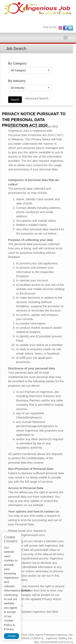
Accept (12, 636)
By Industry (17, 81)
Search (15, 100)
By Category (17, 63)
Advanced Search (37, 98)
